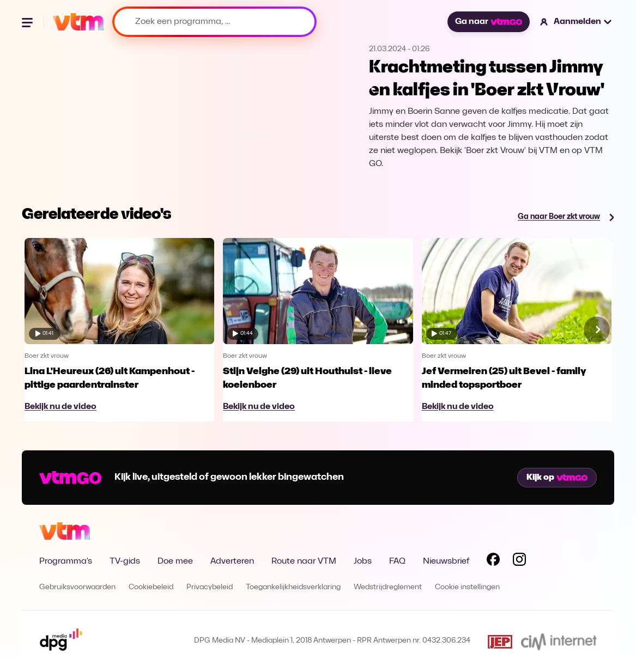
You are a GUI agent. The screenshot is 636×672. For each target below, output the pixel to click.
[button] (576, 22)
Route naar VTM (304, 561)
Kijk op (557, 478)
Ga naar (488, 22)
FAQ (397, 561)
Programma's (66, 561)
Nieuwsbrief (446, 561)
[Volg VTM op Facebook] (493, 561)
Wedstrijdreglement (388, 587)
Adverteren (232, 561)
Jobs (363, 561)
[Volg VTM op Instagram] (519, 561)
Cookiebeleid (151, 587)
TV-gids (125, 561)
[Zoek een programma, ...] (214, 22)
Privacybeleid (210, 587)
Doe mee (175, 561)
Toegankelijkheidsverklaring (293, 587)
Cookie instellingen (467, 587)
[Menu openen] (28, 22)
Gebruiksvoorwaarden (77, 587)
